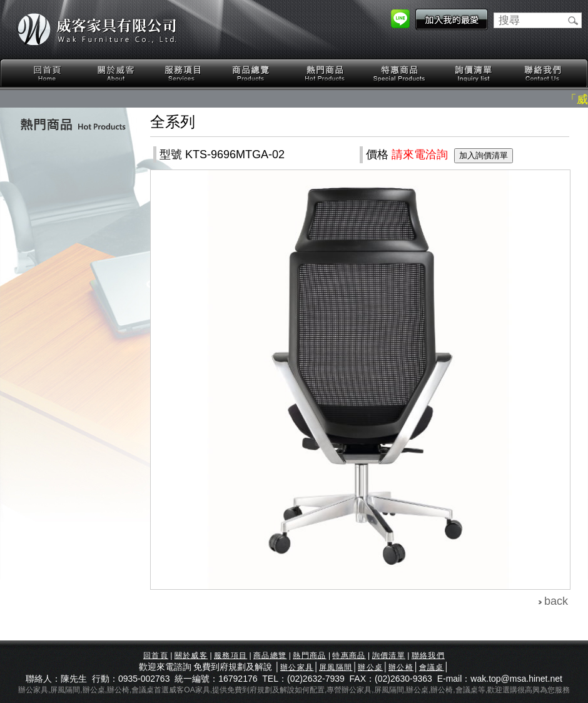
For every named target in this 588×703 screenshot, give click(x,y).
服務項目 (184, 73)
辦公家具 (297, 667)
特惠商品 (400, 73)
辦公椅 (401, 667)
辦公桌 (370, 667)
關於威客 (116, 73)
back (556, 601)
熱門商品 (325, 73)
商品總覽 (252, 73)
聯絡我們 (542, 73)
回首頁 (48, 73)
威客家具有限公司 (97, 29)
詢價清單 (474, 73)
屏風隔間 (336, 667)
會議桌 (432, 667)
